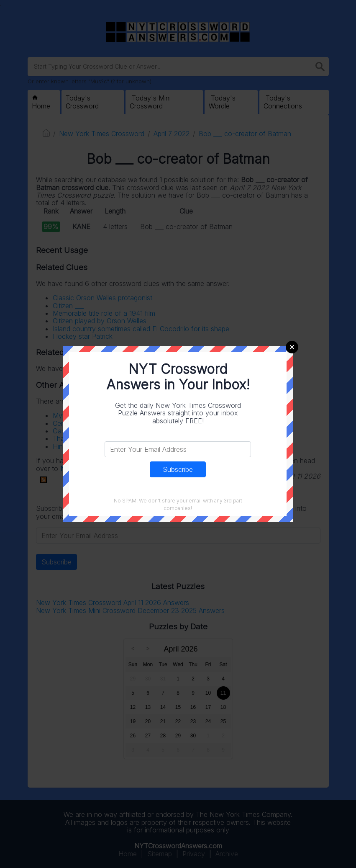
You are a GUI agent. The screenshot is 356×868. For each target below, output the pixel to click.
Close (292, 347)
